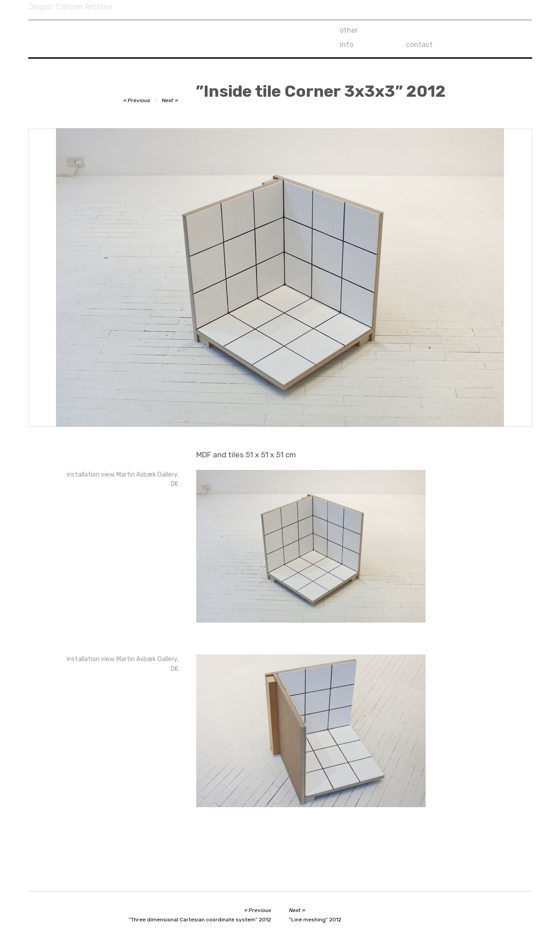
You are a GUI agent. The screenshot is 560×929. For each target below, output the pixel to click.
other (349, 30)
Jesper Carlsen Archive (70, 7)
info (413, 30)
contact (486, 30)
